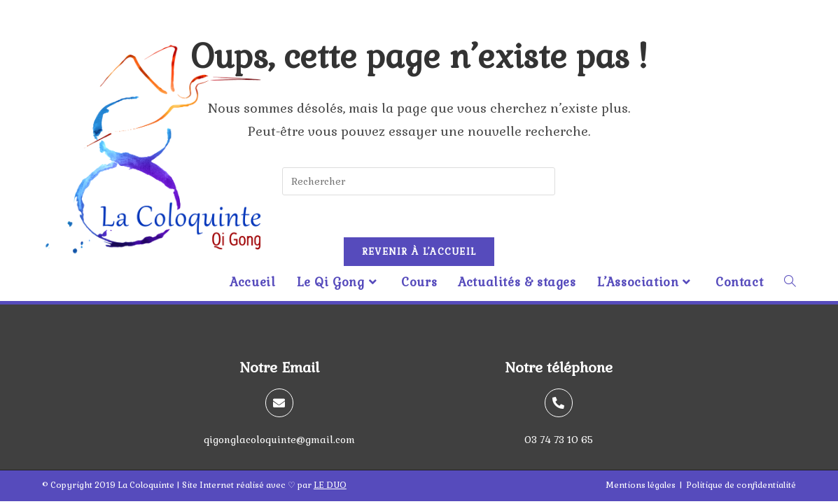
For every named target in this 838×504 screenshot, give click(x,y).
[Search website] (790, 282)
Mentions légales (641, 485)
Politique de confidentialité (741, 485)
